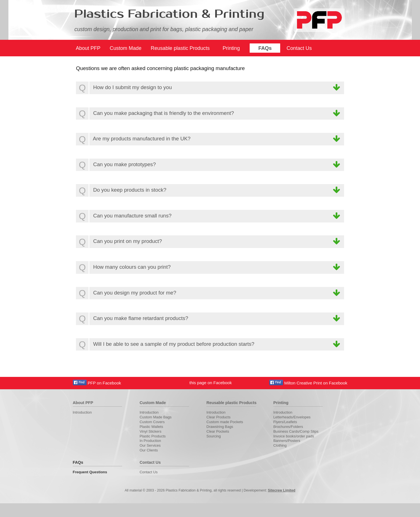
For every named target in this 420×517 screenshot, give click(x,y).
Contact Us (299, 48)
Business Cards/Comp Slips (296, 431)
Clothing (280, 445)
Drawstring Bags (220, 427)
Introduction (82, 412)
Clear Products (219, 417)
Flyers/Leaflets (285, 422)
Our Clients (149, 450)
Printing (231, 48)
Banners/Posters (287, 441)
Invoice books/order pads (293, 436)
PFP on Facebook (97, 383)
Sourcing (214, 436)
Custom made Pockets (225, 422)
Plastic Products (153, 436)
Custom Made (126, 48)
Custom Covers (152, 422)
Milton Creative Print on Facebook (308, 383)
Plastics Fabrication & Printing (169, 14)
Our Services (150, 445)
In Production (150, 441)
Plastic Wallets (151, 427)
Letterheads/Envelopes (292, 417)
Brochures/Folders (288, 427)
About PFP (88, 48)
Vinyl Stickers (150, 431)
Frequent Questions (90, 472)
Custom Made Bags (156, 417)
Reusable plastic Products (180, 48)
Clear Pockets (218, 431)
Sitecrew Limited (282, 490)
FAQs (265, 48)
